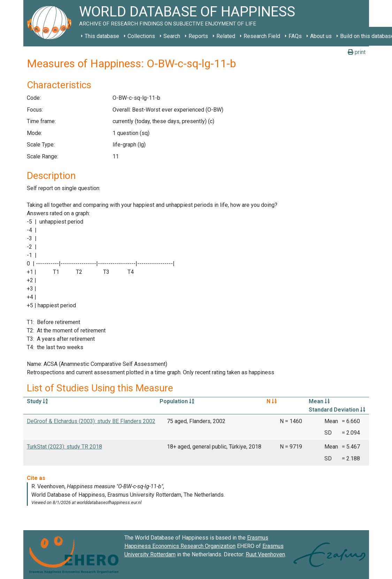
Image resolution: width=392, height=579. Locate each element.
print (357, 52)
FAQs (295, 36)
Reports (198, 36)
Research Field (262, 36)
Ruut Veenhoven (265, 554)
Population (177, 401)
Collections (141, 36)
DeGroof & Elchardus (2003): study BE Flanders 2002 (91, 421)
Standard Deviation (337, 410)
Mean (319, 401)
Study (37, 401)
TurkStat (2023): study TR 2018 (64, 447)
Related (226, 36)
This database (102, 36)
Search (172, 36)
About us (321, 36)
